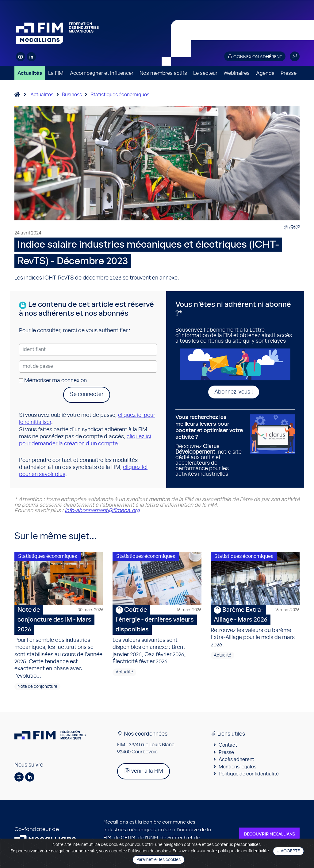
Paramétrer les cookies (159, 860)
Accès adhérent (236, 759)
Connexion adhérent (255, 57)
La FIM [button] (56, 73)
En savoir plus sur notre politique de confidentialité (221, 851)
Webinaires (237, 73)
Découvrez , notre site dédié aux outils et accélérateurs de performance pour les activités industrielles (210, 446)
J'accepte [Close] (288, 851)
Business (72, 95)
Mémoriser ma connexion (53, 381)
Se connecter (87, 394)
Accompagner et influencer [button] (102, 73)
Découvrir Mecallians (269, 834)
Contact (228, 745)
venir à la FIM (144, 771)
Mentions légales (237, 767)
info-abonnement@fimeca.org (102, 511)
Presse (289, 73)
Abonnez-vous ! (234, 392)
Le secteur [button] (205, 73)
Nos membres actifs (163, 73)
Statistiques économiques (120, 95)
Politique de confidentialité (249, 774)
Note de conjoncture (37, 687)
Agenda (265, 73)
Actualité (124, 672)
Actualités (30, 73)
